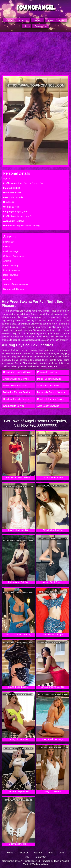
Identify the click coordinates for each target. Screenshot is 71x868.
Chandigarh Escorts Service (18, 372)
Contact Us (40, 26)
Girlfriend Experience (18, 769)
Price (50, 20)
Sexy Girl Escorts (53, 769)
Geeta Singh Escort (53, 559)
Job (26, 26)
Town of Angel (61, 861)
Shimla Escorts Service (49, 386)
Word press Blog (40, 864)
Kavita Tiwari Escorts (18, 664)
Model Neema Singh (53, 612)
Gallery (38, 20)
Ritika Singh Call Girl (18, 559)
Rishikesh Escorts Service (51, 399)
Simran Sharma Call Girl (53, 664)
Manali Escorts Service (15, 386)
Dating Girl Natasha (18, 716)
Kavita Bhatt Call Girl (18, 507)
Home (9, 20)
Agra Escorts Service (48, 406)
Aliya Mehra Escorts (53, 507)
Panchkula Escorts (47, 372)
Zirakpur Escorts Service (16, 379)
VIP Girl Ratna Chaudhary (18, 612)
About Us (23, 20)
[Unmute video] (35, 52)
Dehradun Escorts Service (17, 392)
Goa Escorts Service (14, 406)
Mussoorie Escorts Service (51, 392)
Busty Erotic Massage (53, 716)
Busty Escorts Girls (18, 821)
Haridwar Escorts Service (16, 399)
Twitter (26, 864)
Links (62, 20)
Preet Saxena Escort (53, 455)
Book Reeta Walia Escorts (18, 455)
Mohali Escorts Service (49, 379)
